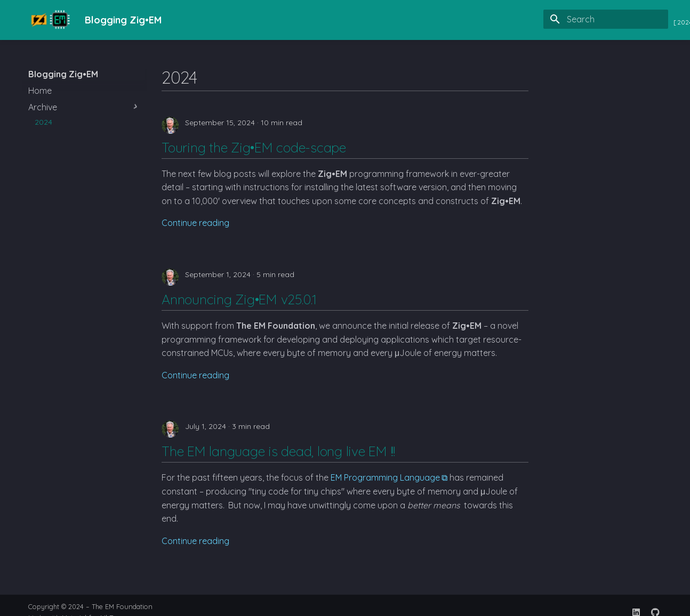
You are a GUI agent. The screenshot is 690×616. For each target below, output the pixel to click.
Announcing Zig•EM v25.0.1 (239, 299)
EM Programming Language (385, 477)
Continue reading (195, 223)
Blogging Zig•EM (63, 74)
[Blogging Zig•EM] (48, 20)
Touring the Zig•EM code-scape (254, 147)
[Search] (606, 19)
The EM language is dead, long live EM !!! (278, 451)
